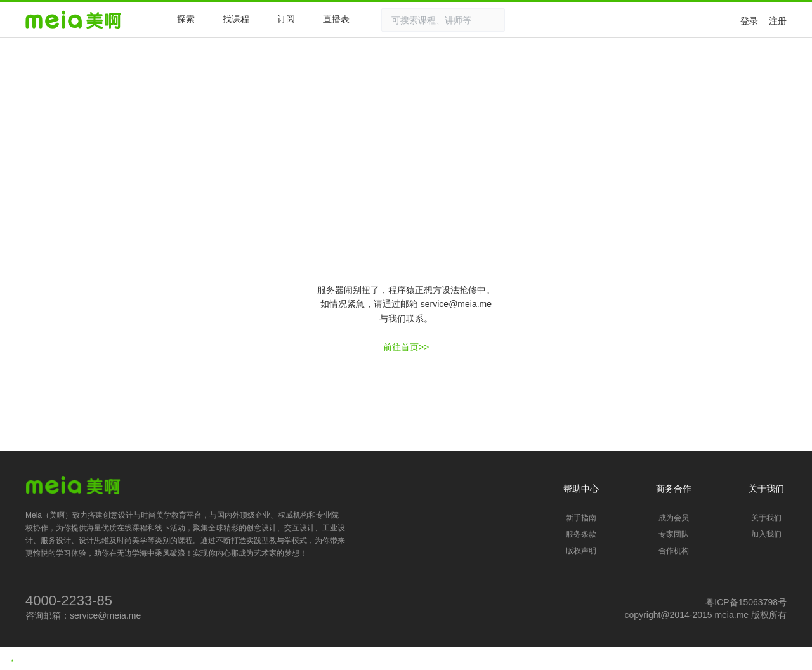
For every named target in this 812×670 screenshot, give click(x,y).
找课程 (236, 19)
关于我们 (766, 518)
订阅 (286, 19)
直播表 (343, 20)
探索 (180, 19)
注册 (778, 21)
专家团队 (674, 534)
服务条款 (581, 534)
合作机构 (674, 551)
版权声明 (581, 551)
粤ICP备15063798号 (746, 602)
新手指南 (581, 518)
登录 (749, 21)
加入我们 (766, 534)
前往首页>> (406, 347)
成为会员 (674, 518)
